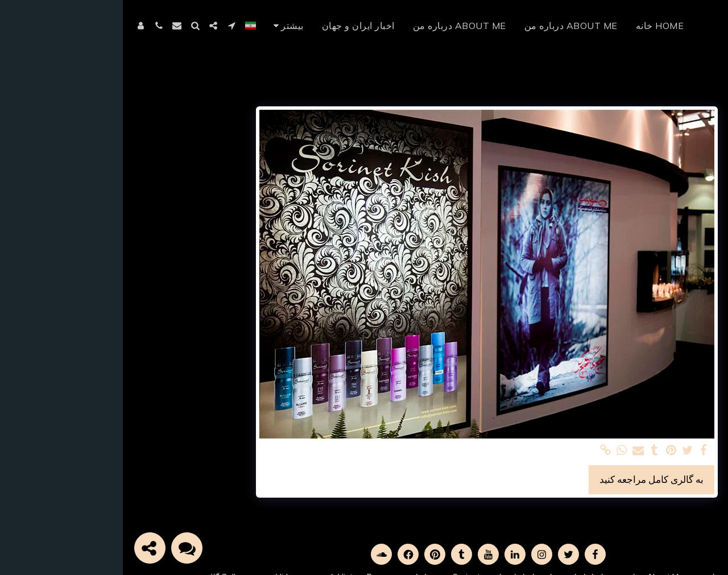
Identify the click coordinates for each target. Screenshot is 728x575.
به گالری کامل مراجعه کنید (529, 479)
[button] (109, 26)
